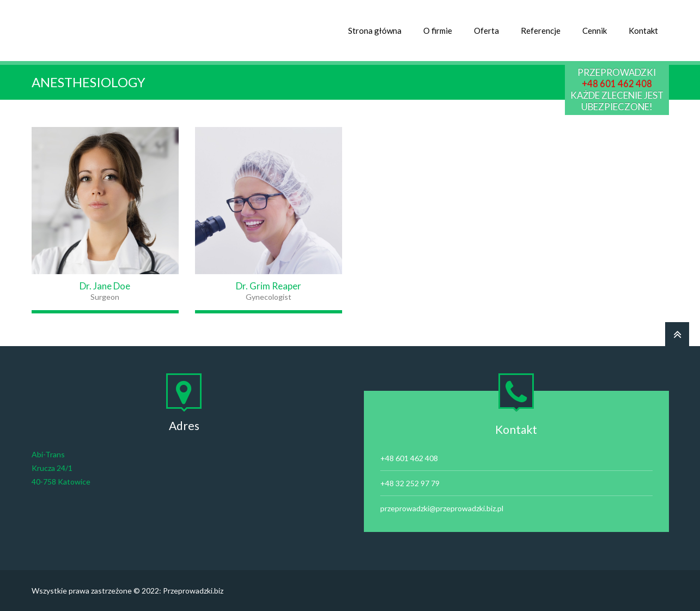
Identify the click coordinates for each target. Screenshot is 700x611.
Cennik (595, 31)
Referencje (541, 31)
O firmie (438, 31)
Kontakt (643, 31)
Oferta (486, 31)
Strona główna (375, 31)
